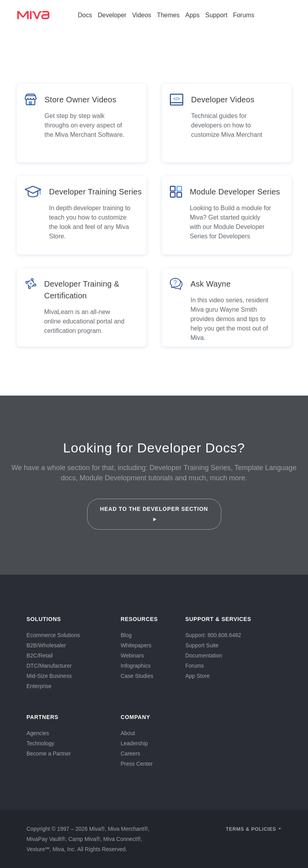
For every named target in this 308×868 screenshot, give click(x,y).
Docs (85, 15)
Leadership (134, 743)
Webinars (132, 656)
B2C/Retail (40, 656)
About (128, 733)
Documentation (204, 656)
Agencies (38, 733)
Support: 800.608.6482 (213, 635)
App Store (197, 676)
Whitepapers (136, 645)
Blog (126, 635)
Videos (142, 15)
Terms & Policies (251, 829)
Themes (168, 15)
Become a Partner (49, 754)
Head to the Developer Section (154, 514)
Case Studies (137, 676)
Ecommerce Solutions (53, 635)
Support (216, 15)
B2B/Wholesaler (46, 645)
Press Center (137, 764)
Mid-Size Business (49, 676)
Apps (192, 15)
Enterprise (39, 686)
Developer (112, 15)
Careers (131, 754)
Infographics (136, 666)
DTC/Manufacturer (49, 666)
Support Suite (202, 645)
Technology (41, 743)
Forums (244, 15)
